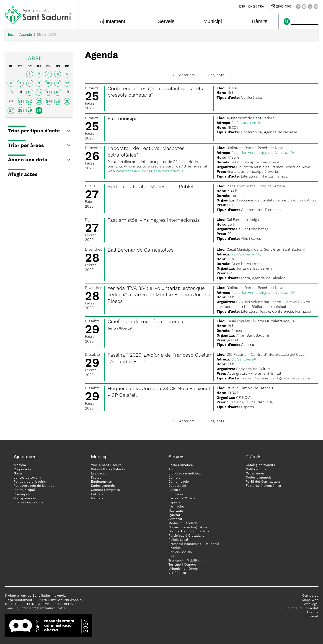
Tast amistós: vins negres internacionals (154, 220)
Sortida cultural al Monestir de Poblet (151, 187)
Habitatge (176, 511)
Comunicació (179, 482)
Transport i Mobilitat (185, 561)
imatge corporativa (28, 502)
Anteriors (184, 75)
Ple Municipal (24, 490)
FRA (261, 7)
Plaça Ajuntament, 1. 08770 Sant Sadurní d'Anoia (43, 600)
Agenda (26, 35)
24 (48, 102)
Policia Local (178, 540)
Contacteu (310, 596)
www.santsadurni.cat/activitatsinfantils (150, 171)
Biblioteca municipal (185, 474)
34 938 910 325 (25, 604)
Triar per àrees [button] (40, 146)
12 (67, 83)
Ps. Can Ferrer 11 (245, 255)
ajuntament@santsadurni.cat (40, 608)
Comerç (174, 478)
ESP (242, 7)
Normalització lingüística (188, 527)
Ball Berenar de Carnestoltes (141, 250)
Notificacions (256, 469)
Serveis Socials (180, 552)
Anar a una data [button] (40, 160)
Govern (19, 474)
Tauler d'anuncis (259, 478)
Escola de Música (182, 498)
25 (58, 102)
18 (58, 92)
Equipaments (101, 482)
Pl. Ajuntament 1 (245, 123)
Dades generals (103, 486)
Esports (174, 502)
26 (67, 102)
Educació (176, 494)
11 (58, 83)
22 (30, 102)
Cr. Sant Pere (243, 360)
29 (30, 111)
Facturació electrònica (263, 486)
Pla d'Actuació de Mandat (34, 486)
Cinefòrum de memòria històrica (145, 322)
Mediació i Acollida (183, 523)
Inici (11, 35)
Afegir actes (23, 175)
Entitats (97, 494)
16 (39, 92)
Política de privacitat (30, 482)
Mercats (97, 498)
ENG (252, 7)
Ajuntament (112, 21)
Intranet (312, 616)
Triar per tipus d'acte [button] (40, 131)
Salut (173, 556)
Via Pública (177, 573)
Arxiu (172, 469)
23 (39, 102)
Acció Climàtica (181, 465)
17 (48, 92)
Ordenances (255, 474)
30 (39, 111)
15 (30, 92)
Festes (96, 478)
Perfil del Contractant (263, 482)
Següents (220, 75)
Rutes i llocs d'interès (108, 469)
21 (20, 102)
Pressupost (22, 494)
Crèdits (313, 612)
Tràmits (259, 21)
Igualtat (174, 515)
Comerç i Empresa (105, 490)
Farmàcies (176, 507)
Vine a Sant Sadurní (107, 465)
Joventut (175, 519)
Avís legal (311, 604)
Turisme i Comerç (182, 565)
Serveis (166, 21)
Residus (174, 548)
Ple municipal (123, 119)
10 (48, 83)
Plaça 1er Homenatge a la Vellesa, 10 (262, 153)
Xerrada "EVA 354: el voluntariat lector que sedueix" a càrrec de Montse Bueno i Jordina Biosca (159, 295)
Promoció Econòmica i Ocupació (194, 544)
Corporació (22, 469)
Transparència (25, 498)
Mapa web (310, 600)
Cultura (174, 490)
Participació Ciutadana (186, 536)
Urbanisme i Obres (183, 569)
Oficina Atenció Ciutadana (189, 531)
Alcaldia (20, 465)
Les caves (98, 474)
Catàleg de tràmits (260, 465)
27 (11, 111)
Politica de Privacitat (302, 608)
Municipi (213, 21)
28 (20, 111)
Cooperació (177, 486)
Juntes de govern (27, 478)
